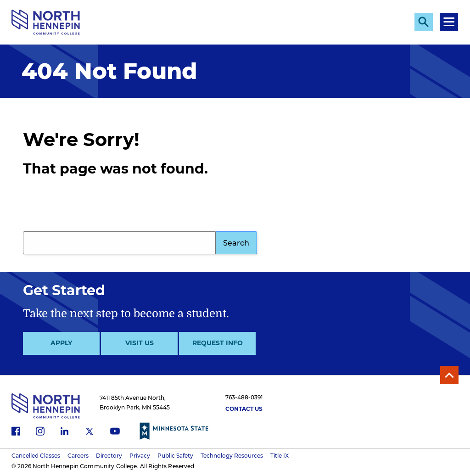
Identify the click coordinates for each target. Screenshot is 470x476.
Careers (78, 456)
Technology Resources (232, 456)
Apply (61, 343)
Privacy (140, 456)
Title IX (280, 456)
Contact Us (244, 409)
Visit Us (140, 343)
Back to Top (449, 375)
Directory (109, 456)
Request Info (218, 343)
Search (236, 243)
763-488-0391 (244, 397)
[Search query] (119, 243)
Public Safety (175, 456)
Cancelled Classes (36, 456)
